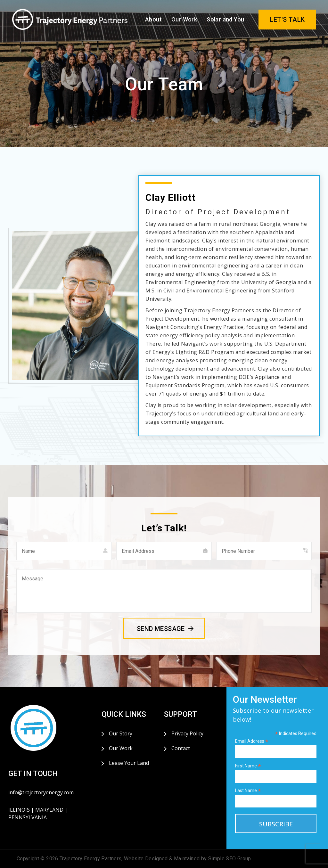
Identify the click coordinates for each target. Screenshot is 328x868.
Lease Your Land (129, 763)
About (153, 19)
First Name (248, 766)
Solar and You (225, 19)
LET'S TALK (287, 20)
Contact (181, 748)
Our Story (121, 733)
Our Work (184, 19)
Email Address (252, 741)
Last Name (248, 791)
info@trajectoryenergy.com (41, 792)
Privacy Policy (187, 733)
